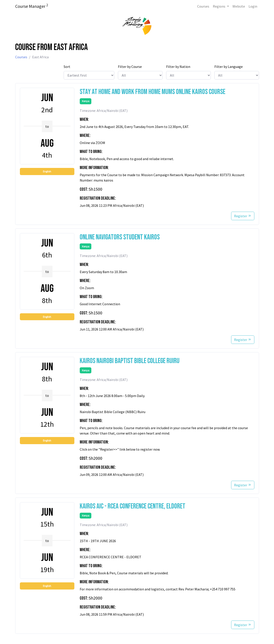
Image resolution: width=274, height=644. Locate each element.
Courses (203, 6)
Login (253, 6)
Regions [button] (219, 6)
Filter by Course (130, 67)
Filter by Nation (178, 67)
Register (243, 216)
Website (239, 6)
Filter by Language (229, 67)
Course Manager (31, 6)
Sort (67, 67)
